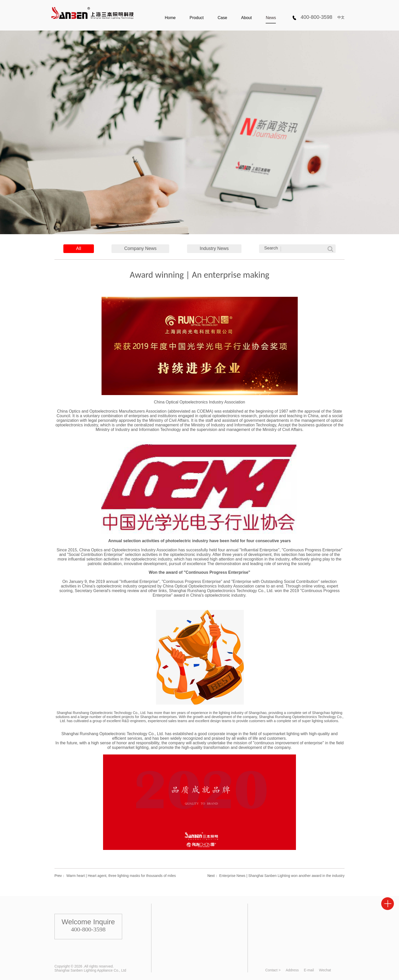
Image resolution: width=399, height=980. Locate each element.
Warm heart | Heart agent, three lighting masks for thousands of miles (121, 876)
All (79, 248)
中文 (341, 17)
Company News (140, 248)
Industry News (214, 248)
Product (197, 18)
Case (222, 18)
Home (170, 18)
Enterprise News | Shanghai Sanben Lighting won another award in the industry (282, 876)
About (247, 18)
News (271, 18)
